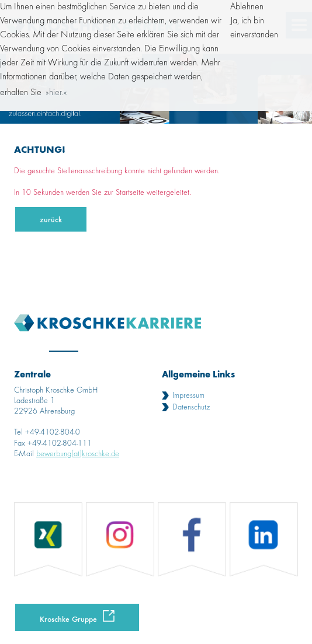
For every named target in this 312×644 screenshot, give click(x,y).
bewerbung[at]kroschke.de (78, 454)
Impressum (188, 395)
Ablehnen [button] (247, 7)
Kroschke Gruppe (68, 619)
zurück (51, 219)
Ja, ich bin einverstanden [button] (254, 28)
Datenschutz (191, 407)
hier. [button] (56, 93)
